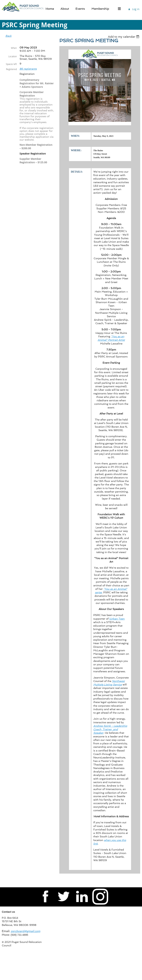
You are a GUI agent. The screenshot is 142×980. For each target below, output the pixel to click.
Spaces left (11, 64)
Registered (11, 69)
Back (8, 36)
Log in (136, 9)
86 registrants (28, 69)
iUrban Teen (117, 619)
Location (13, 56)
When (14, 48)
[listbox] (124, 37)
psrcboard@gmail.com (26, 931)
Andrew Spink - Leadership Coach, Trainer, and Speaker (110, 729)
